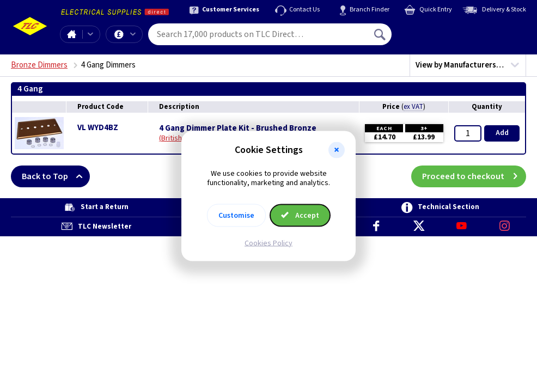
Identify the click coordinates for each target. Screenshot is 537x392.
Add (502, 133)
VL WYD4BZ (98, 128)
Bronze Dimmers (39, 65)
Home (71, 34)
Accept (300, 215)
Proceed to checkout (474, 176)
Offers (133, 34)
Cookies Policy (268, 243)
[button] (337, 150)
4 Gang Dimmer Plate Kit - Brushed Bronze (238, 128)
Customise (236, 215)
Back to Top (56, 176)
